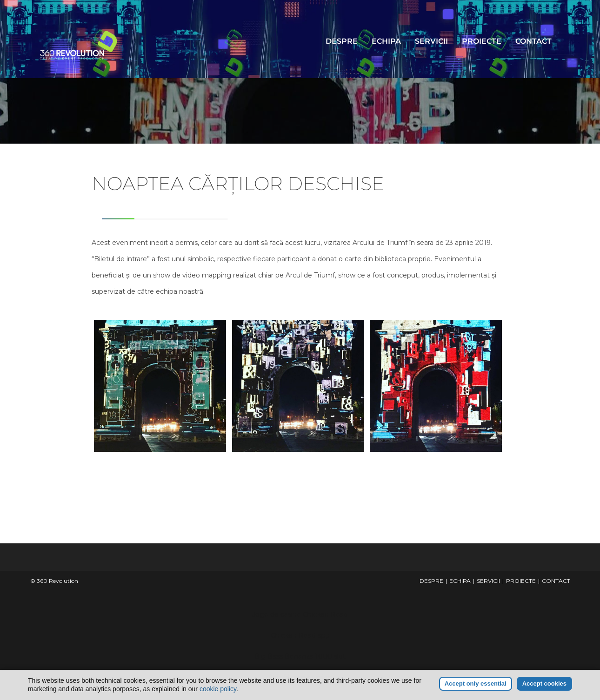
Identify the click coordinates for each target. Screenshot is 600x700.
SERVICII (431, 41)
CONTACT (533, 41)
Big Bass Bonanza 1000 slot (300, 656)
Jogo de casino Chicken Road (300, 614)
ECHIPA (386, 41)
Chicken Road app (300, 635)
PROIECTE (482, 41)
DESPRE (342, 41)
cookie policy (218, 689)
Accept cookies (544, 683)
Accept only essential (476, 683)
